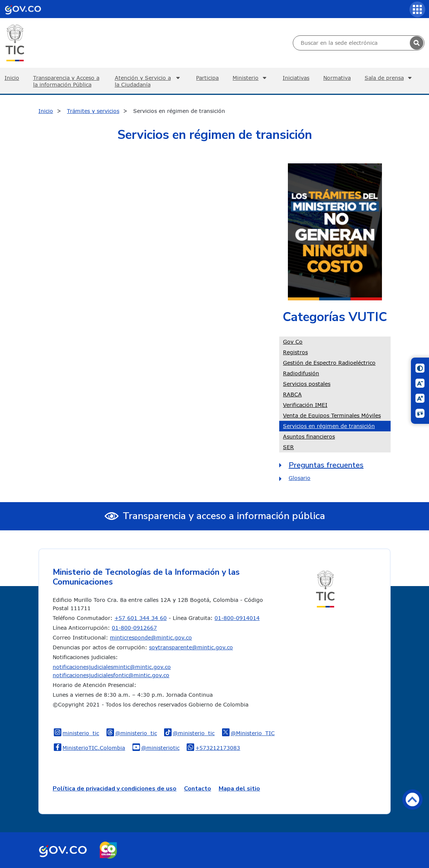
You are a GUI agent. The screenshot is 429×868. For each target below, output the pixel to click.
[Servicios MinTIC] (417, 9)
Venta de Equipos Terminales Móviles (332, 415)
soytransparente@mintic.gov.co (191, 647)
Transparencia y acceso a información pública (224, 516)
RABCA (292, 394)
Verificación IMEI (305, 405)
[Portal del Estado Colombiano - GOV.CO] (23, 9)
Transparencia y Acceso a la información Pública (66, 81)
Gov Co (293, 342)
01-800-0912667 (134, 628)
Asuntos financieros (309, 436)
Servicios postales (307, 384)
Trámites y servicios (93, 111)
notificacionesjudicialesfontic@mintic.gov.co (111, 675)
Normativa (337, 78)
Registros (295, 352)
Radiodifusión (301, 373)
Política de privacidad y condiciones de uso (115, 789)
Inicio (46, 111)
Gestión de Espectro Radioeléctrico (329, 363)
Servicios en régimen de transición (329, 426)
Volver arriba (412, 799)
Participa (207, 78)
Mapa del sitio (239, 789)
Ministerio (251, 78)
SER (288, 447)
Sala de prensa (389, 78)
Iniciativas (296, 78)
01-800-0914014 (237, 618)
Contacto (198, 789)
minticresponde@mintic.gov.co (151, 637)
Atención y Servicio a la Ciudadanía (149, 81)
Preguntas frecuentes (326, 465)
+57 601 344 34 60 (141, 618)
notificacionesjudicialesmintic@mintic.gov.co (112, 667)
